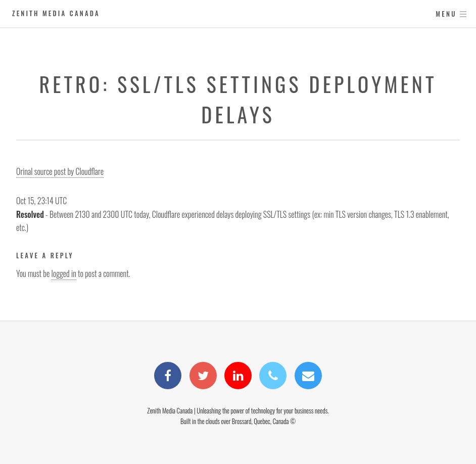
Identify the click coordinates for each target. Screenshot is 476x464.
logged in (64, 273)
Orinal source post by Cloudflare (60, 171)
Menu (446, 14)
